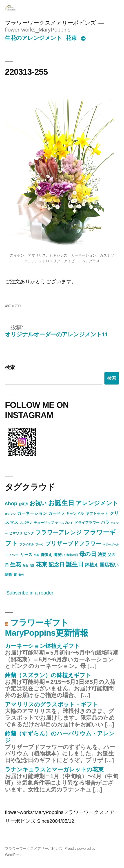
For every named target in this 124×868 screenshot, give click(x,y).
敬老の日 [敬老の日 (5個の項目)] (72, 555)
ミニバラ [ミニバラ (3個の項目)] (14, 555)
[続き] (83, 39)
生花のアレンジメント (33, 38)
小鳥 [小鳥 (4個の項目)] (36, 555)
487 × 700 (13, 306)
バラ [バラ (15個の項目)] (105, 522)
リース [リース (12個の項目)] (26, 555)
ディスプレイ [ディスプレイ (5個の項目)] (64, 523)
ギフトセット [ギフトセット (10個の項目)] (97, 514)
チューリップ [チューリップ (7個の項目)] (44, 523)
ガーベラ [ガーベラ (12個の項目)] (56, 513)
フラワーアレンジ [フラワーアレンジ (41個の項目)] (59, 532)
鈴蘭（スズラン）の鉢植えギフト (48, 675)
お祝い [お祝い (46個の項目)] (38, 503)
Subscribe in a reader (30, 593)
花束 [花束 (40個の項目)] (42, 564)
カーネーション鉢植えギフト (42, 646)
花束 (71, 38)
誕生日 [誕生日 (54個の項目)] (75, 564)
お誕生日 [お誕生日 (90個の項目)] (61, 503)
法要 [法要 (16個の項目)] (102, 555)
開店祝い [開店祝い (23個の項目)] (109, 565)
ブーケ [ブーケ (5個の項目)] (40, 544)
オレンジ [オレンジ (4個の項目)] (10, 514)
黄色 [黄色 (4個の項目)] (21, 575)
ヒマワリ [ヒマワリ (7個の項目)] (16, 533)
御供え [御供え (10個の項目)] (46, 555)
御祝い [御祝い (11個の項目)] (59, 555)
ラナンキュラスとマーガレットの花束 (54, 770)
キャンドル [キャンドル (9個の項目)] (75, 513)
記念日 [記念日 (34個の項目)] (57, 565)
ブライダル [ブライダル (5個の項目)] (27, 544)
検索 (10, 367)
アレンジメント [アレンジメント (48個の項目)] (97, 503)
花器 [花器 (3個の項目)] (32, 565)
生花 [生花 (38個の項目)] (15, 564)
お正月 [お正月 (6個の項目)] (23, 504)
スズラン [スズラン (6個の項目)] (26, 523)
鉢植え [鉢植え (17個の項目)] (92, 565)
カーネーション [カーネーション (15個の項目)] (32, 513)
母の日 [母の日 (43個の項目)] (88, 554)
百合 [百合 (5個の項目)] (25, 565)
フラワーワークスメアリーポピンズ (50, 23)
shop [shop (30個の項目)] (11, 503)
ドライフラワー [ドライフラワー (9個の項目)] (87, 522)
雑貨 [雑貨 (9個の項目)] (9, 574)
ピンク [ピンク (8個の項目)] (29, 533)
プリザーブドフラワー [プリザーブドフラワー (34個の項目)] (73, 544)
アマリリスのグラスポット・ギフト (52, 704)
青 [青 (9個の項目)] (15, 574)
